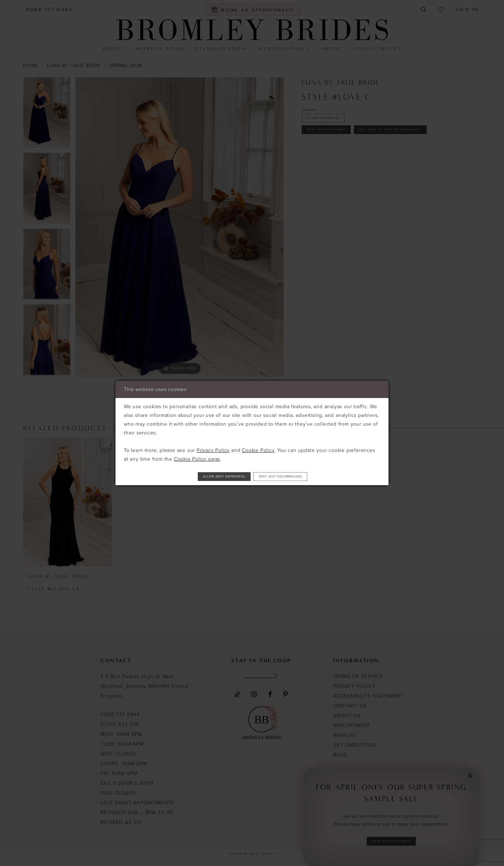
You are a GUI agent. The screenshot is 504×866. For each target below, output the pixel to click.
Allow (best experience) (203, 477)
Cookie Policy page (197, 456)
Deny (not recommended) (302, 477)
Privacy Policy (213, 448)
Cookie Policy (258, 448)
